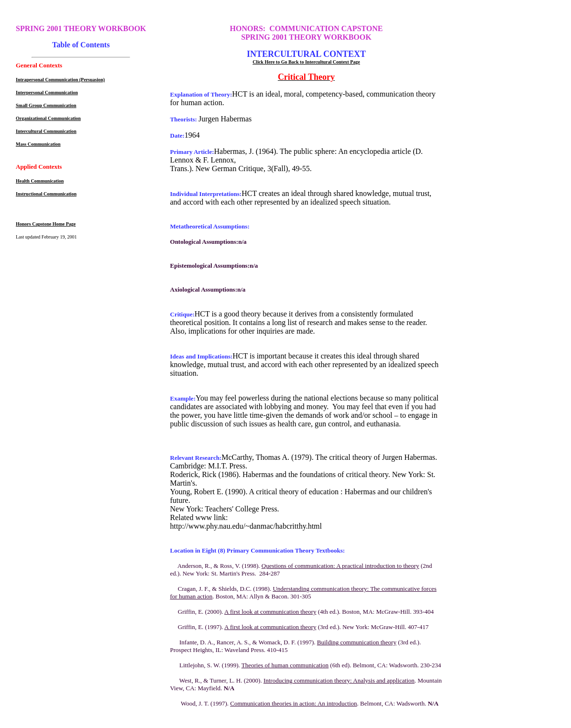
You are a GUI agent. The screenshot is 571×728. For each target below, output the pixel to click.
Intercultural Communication (46, 131)
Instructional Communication (46, 194)
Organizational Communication (48, 118)
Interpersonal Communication (47, 92)
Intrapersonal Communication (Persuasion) (60, 80)
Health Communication (40, 181)
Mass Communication (38, 144)
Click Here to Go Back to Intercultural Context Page (306, 62)
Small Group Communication (46, 105)
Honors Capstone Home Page (46, 224)
